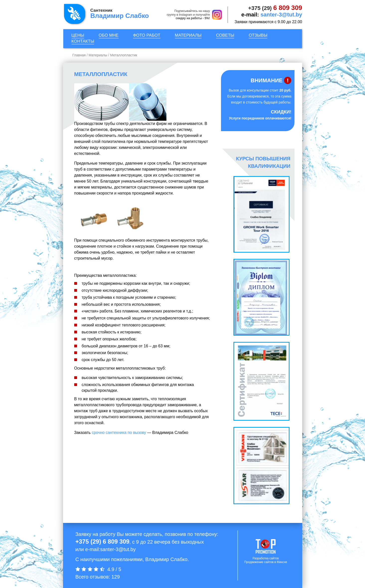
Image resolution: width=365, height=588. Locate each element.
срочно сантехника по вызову (119, 433)
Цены (78, 35)
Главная (79, 55)
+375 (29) (275, 8)
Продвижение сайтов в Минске (266, 562)
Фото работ (147, 35)
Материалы (188, 35)
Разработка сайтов (266, 558)
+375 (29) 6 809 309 (103, 541)
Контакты (83, 41)
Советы (225, 35)
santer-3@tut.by (281, 15)
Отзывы (258, 35)
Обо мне (109, 35)
